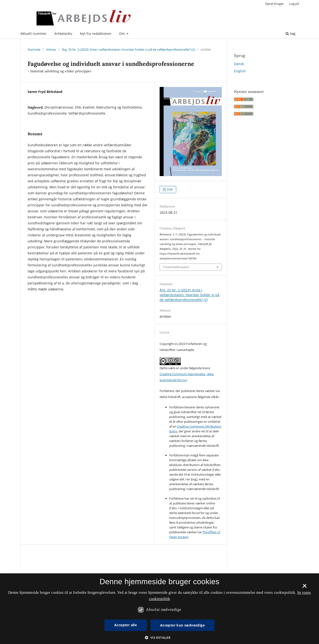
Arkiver (51, 49)
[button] (159, 638)
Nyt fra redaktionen (96, 34)
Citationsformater (176, 267)
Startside (34, 49)
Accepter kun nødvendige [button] (182, 625)
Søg (291, 34)
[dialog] (159, 609)
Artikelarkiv (63, 34)
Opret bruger (274, 4)
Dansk (239, 64)
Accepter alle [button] (126, 625)
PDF (170, 190)
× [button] (304, 588)
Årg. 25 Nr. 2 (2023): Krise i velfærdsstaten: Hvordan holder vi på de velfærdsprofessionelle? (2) (128, 49)
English (240, 71)
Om (122, 34)
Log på (294, 4)
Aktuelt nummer (33, 34)
